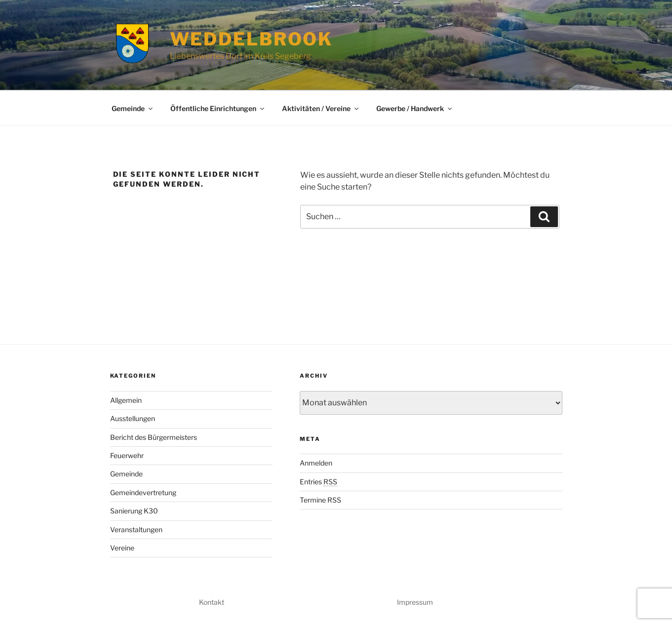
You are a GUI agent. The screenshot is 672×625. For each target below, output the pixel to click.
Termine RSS (320, 500)
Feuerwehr (127, 455)
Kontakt (212, 602)
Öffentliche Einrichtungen (218, 108)
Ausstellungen (133, 418)
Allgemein (126, 400)
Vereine (122, 548)
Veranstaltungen (136, 529)
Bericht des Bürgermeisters (154, 437)
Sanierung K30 (134, 511)
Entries (318, 482)
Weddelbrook (252, 39)
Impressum (415, 602)
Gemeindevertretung (143, 492)
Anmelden (316, 463)
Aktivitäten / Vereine (321, 108)
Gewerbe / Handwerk (415, 108)
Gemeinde (133, 108)
